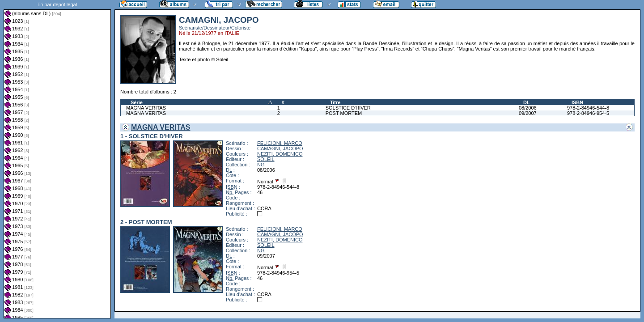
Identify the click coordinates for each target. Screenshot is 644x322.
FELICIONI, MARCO (280, 143)
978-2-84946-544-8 (588, 108)
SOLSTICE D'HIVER (348, 108)
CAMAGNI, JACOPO (280, 148)
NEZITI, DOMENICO (280, 154)
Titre (335, 102)
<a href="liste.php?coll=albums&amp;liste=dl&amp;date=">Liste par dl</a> (57, 159)
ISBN (577, 102)
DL (527, 102)
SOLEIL (266, 159)
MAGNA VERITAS (146, 108)
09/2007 (528, 113)
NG (261, 165)
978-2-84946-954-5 (588, 113)
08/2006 (528, 108)
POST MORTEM (344, 113)
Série (137, 102)
